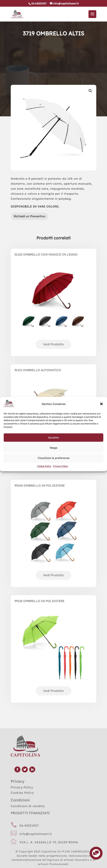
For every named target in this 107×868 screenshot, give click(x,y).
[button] (101, 404)
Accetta (53, 438)
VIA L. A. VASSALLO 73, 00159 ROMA (49, 842)
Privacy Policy (61, 466)
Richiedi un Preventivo (30, 216)
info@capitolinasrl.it (36, 834)
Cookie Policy (44, 466)
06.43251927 (29, 826)
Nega (54, 448)
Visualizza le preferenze (54, 458)
